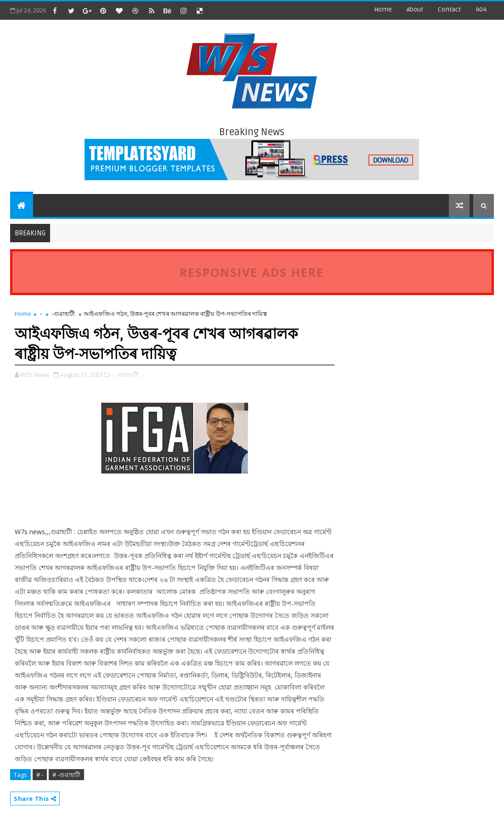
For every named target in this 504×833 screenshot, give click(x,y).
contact (449, 9)
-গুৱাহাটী (63, 314)
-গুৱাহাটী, (128, 375)
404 (481, 9)
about (415, 9)
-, (113, 375)
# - (40, 775)
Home (383, 9)
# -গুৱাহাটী (66, 775)
